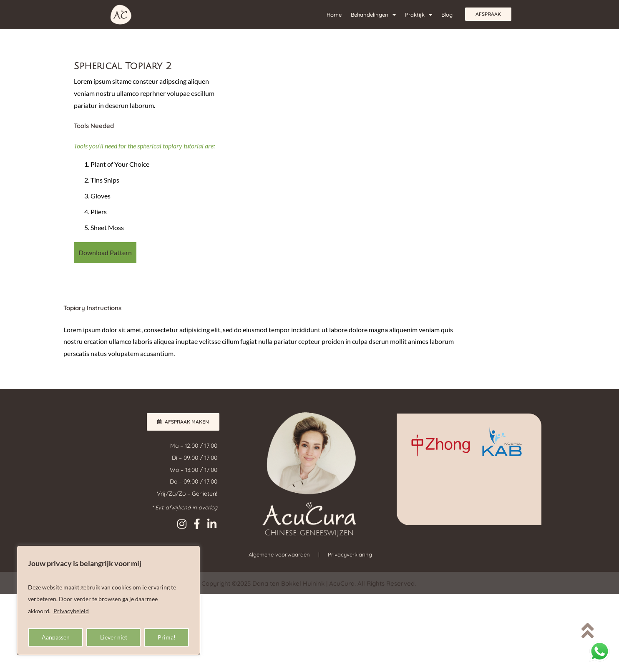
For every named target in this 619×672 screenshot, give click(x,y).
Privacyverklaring (350, 554)
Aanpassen (56, 637)
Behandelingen (373, 15)
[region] (108, 600)
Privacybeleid (71, 611)
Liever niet (114, 637)
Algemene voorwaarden (279, 554)
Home (334, 15)
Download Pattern (105, 252)
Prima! (167, 637)
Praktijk (419, 15)
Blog (447, 15)
